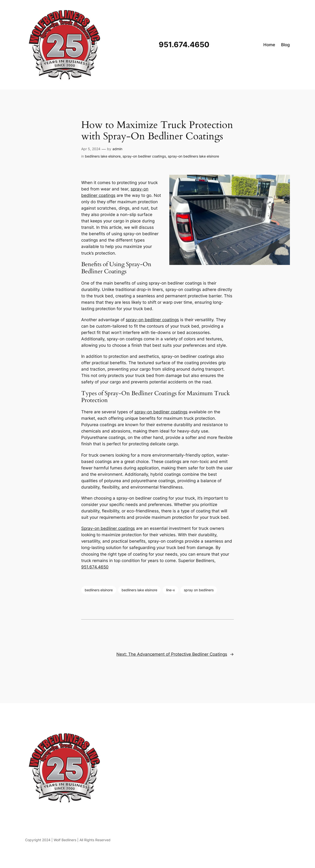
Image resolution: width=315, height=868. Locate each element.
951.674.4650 (95, 567)
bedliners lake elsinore (103, 156)
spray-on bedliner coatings (144, 156)
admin (117, 149)
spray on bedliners (199, 590)
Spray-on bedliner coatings (108, 528)
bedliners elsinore (99, 590)
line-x (171, 590)
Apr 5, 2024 (91, 149)
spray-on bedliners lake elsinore (193, 156)
